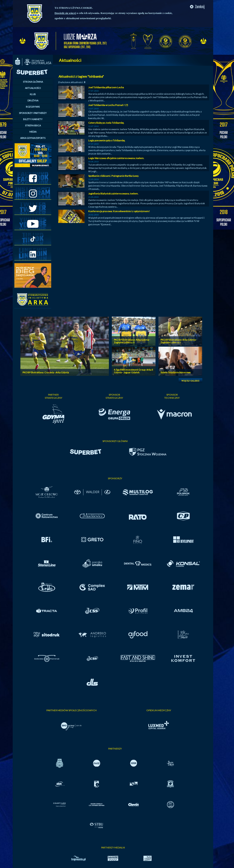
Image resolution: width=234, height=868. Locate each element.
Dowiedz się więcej (65, 13)
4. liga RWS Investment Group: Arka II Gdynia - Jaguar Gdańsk (133, 371)
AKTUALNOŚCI (33, 88)
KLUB (33, 94)
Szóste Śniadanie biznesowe (176, 372)
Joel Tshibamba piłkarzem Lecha (106, 87)
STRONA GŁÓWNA (33, 82)
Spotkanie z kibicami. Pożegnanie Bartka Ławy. (114, 176)
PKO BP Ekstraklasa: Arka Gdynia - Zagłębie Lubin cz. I (179, 341)
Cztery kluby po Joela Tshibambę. (106, 123)
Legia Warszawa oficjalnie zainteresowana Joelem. (116, 158)
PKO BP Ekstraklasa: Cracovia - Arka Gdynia (46, 372)
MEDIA (33, 132)
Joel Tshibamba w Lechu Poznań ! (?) (108, 105)
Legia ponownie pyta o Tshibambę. (107, 140)
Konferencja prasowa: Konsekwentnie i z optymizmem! (119, 211)
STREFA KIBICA (33, 125)
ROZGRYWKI (33, 107)
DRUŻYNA (33, 100)
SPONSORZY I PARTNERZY (33, 113)
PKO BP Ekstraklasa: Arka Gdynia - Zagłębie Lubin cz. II (132, 341)
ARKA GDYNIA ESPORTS (33, 138)
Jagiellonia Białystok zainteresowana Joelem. (113, 194)
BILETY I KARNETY (33, 119)
